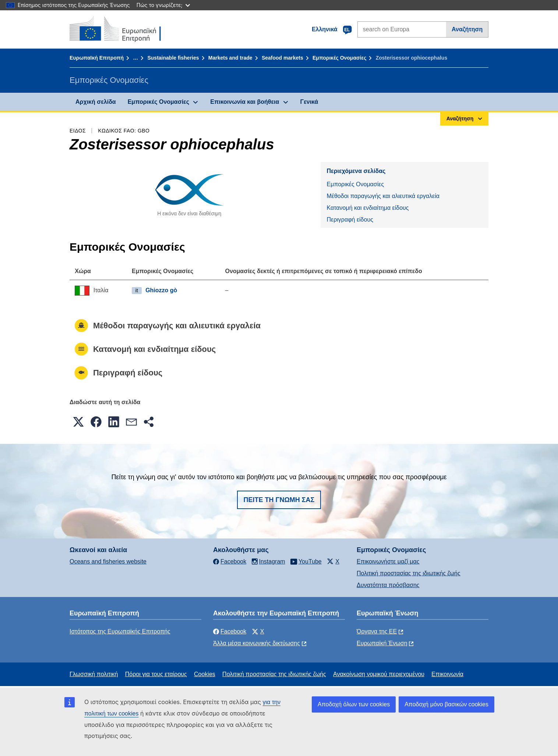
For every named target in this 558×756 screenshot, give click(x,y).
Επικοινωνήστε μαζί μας (388, 561)
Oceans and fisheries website (108, 561)
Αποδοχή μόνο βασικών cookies (446, 704)
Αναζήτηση (467, 29)
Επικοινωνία (447, 674)
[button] (78, 422)
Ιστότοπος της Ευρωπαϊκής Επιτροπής (120, 631)
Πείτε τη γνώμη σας (279, 500)
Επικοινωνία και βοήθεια (245, 102)
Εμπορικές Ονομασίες (339, 58)
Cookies (205, 674)
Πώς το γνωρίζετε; (163, 5)
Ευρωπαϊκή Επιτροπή (97, 58)
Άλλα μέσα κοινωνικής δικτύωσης (257, 643)
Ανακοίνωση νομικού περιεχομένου (379, 674)
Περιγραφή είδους (350, 220)
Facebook (230, 631)
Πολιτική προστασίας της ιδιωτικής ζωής (409, 573)
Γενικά (309, 102)
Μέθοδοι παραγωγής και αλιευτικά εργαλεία (383, 196)
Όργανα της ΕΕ (377, 631)
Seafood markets (282, 58)
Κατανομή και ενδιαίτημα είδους (368, 208)
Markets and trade (230, 58)
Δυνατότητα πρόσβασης (388, 585)
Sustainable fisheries (173, 58)
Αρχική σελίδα (96, 102)
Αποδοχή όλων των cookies (354, 704)
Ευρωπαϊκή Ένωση (382, 643)
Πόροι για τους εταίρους (156, 674)
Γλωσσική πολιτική (94, 674)
